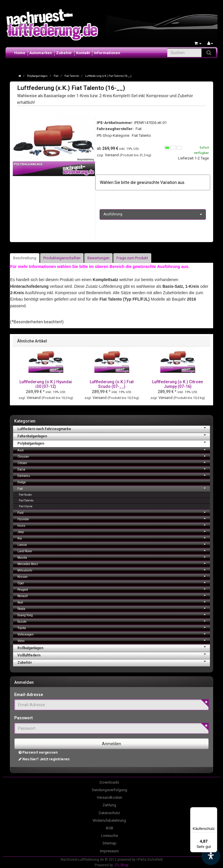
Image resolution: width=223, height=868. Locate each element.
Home (20, 53)
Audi (114, 450)
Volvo (114, 640)
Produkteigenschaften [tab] (62, 258)
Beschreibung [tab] (25, 258)
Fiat (114, 488)
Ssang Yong (114, 615)
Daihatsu (114, 475)
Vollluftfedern (114, 655)
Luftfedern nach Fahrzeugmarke (114, 428)
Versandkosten (109, 797)
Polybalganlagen (114, 443)
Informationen (107, 53)
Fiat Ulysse (26, 506)
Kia (114, 538)
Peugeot (114, 589)
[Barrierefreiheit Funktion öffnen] (211, 856)
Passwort (24, 718)
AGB (109, 828)
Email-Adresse (29, 695)
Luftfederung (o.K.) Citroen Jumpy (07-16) (178, 384)
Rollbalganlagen (114, 647)
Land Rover (114, 551)
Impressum (109, 851)
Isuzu (114, 525)
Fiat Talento (141, 135)
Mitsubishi (114, 570)
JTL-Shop (121, 865)
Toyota (114, 628)
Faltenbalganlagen (114, 436)
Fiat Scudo (25, 495)
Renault (114, 595)
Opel (114, 583)
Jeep (114, 531)
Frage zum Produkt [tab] (132, 258)
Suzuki (114, 621)
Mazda (114, 557)
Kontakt (83, 53)
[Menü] (214, 811)
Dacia (114, 469)
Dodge (22, 482)
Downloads (109, 782)
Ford (114, 512)
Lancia (114, 544)
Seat (114, 602)
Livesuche (109, 836)
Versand (112, 155)
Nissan (114, 576)
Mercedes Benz (114, 563)
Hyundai (114, 519)
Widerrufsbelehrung (109, 820)
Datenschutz (109, 813)
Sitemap (109, 843)
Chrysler (114, 456)
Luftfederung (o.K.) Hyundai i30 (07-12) (46, 384)
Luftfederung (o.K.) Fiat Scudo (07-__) (112, 384)
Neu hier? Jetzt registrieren (44, 759)
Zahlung (109, 805)
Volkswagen (114, 634)
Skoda (114, 608)
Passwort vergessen (38, 752)
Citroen (114, 463)
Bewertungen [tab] (98, 258)
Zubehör (64, 53)
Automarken (41, 53)
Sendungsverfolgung (109, 790)
